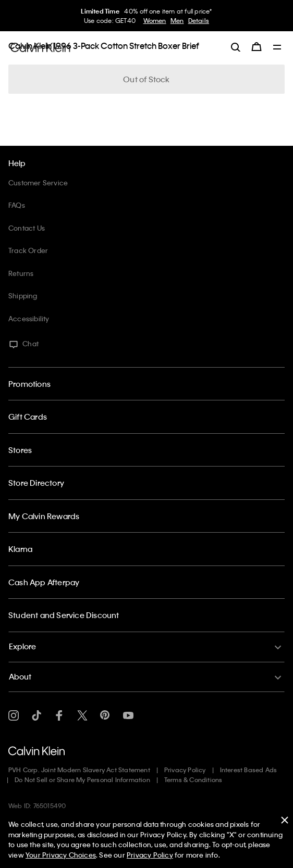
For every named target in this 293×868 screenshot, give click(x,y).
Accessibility (29, 318)
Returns (21, 273)
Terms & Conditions (193, 779)
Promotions (29, 384)
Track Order (28, 250)
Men (177, 20)
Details (199, 20)
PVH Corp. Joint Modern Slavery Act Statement (79, 770)
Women (155, 20)
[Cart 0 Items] (257, 47)
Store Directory (36, 483)
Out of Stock (146, 79)
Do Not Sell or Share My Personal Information (82, 779)
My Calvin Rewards (44, 516)
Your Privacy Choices (61, 855)
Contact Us (27, 228)
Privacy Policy (185, 770)
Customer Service (38, 183)
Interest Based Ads (249, 770)
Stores (20, 450)
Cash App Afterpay (44, 582)
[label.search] (236, 47)
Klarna (20, 549)
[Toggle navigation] (277, 48)
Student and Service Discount (64, 615)
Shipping (23, 295)
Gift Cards (28, 417)
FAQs (17, 205)
